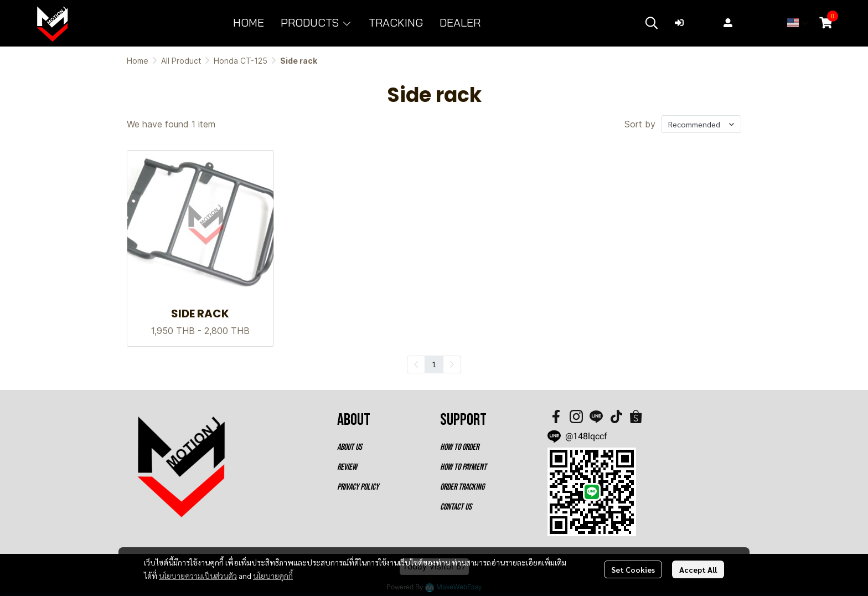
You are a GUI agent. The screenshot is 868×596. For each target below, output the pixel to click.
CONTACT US (456, 507)
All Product (181, 61)
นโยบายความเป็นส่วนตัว (198, 576)
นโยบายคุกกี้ (273, 576)
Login (694, 23)
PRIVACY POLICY (358, 487)
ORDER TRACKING (462, 487)
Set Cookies (633, 569)
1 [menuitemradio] (434, 364)
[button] (652, 23)
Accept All (698, 569)
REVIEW (347, 467)
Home (138, 61)
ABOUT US (350, 447)
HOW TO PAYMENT (463, 467)
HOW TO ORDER (459, 447)
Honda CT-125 (241, 61)
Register (748, 23)
